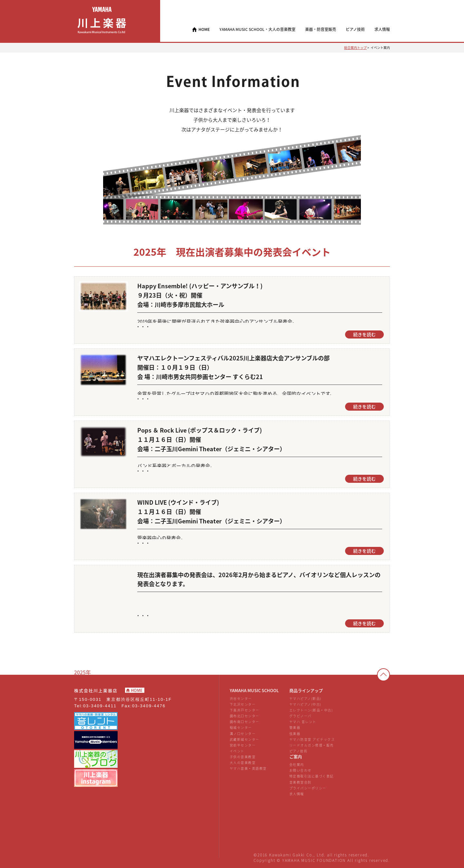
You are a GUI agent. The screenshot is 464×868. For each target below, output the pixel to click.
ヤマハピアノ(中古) (305, 704)
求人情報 (297, 794)
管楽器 (295, 727)
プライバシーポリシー (308, 788)
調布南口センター (245, 722)
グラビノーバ (300, 716)
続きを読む (364, 334)
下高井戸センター (245, 710)
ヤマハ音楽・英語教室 (248, 768)
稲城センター (241, 727)
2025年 (82, 672)
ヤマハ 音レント (303, 722)
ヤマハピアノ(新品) (305, 698)
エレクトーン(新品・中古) (311, 710)
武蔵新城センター (245, 739)
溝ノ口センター (243, 734)
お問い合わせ (300, 770)
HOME (204, 29)
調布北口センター (245, 716)
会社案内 (297, 764)
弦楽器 (295, 734)
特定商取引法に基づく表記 (312, 776)
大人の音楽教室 (243, 763)
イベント (237, 751)
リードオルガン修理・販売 (312, 745)
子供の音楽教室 (243, 757)
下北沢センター (243, 704)
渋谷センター (241, 698)
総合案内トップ (355, 48)
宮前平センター (243, 745)
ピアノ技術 (299, 751)
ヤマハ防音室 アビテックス (312, 739)
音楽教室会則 (300, 782)
